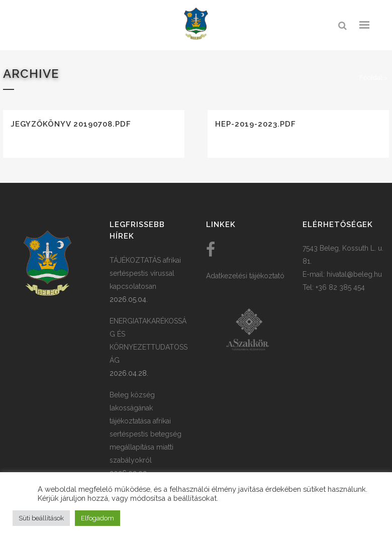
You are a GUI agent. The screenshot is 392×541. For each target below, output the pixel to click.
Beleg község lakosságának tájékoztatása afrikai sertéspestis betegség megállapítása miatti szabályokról (145, 427)
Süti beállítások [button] (41, 518)
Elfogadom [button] (97, 518)
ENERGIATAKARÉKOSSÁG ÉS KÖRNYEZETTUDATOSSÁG (149, 341)
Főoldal (371, 78)
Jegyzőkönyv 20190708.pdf (71, 124)
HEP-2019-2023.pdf (256, 124)
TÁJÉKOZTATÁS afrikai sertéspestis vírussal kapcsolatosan (145, 273)
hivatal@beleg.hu (354, 274)
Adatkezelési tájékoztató (245, 276)
